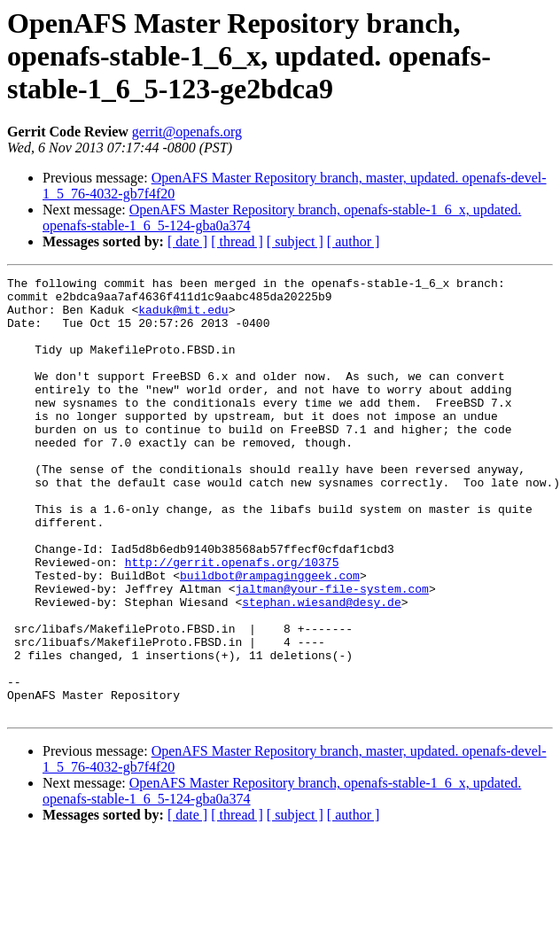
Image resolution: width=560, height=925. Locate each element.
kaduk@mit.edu (183, 317)
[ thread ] (237, 241)
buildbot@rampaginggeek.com (270, 636)
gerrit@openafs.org (187, 132)
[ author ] (354, 241)
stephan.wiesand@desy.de (321, 668)
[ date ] (187, 241)
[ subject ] (295, 241)
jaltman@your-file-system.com (331, 652)
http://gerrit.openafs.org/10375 (232, 620)
